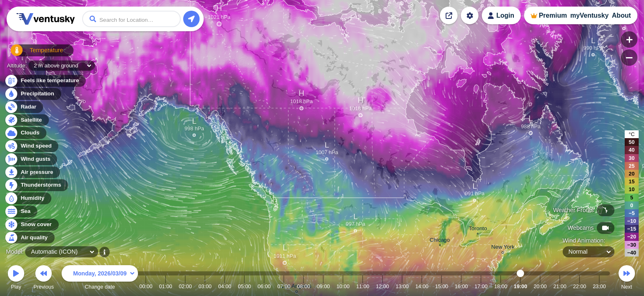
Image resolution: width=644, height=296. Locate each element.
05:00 (244, 286)
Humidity (28, 198)
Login (505, 15)
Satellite (26, 120)
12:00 (382, 286)
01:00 (166, 286)
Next (627, 279)
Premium (553, 15)
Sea (21, 212)
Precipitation (33, 94)
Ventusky (44, 19)
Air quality (29, 238)
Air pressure (32, 172)
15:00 (442, 286)
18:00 (501, 286)
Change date (100, 279)
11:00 (363, 286)
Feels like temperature (45, 81)
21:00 (560, 286)
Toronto (478, 229)
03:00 (205, 286)
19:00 (521, 286)
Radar (24, 107)
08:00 (304, 286)
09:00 (323, 286)
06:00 (264, 286)
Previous (44, 279)
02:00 (185, 286)
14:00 (422, 286)
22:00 (580, 286)
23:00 (599, 286)
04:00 (225, 286)
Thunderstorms (36, 185)
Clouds (25, 133)
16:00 (461, 286)
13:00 (402, 286)
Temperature (32, 53)
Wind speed (31, 146)
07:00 (284, 286)
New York (503, 248)
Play (16, 279)
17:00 (481, 286)
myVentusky (589, 15)
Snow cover (31, 225)
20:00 (540, 286)
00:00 (146, 286)
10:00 (343, 286)
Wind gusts (31, 159)
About (621, 15)
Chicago (440, 241)
